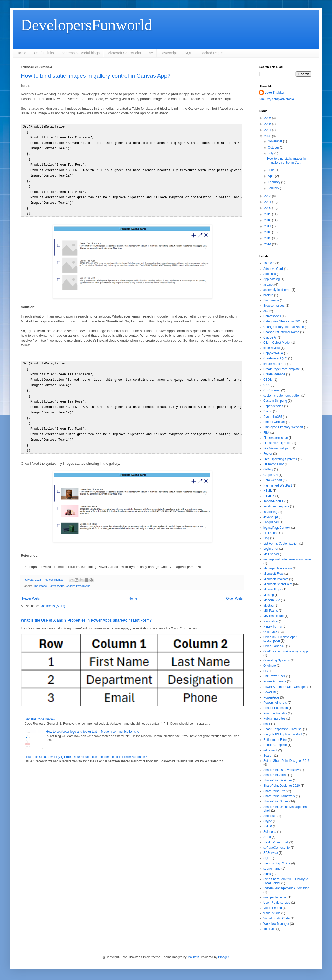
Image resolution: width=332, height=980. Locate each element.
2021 (268, 202)
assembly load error (277, 290)
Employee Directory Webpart (283, 427)
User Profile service (277, 903)
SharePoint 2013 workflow (281, 770)
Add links (270, 274)
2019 (268, 214)
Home (21, 53)
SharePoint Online (276, 801)
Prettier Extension (276, 708)
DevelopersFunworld (87, 25)
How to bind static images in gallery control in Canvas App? (96, 76)
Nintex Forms (272, 626)
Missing (269, 595)
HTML (268, 491)
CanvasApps (56, 577)
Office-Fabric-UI (274, 646)
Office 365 (270, 632)
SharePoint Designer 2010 (282, 786)
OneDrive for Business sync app (285, 651)
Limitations (271, 533)
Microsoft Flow (273, 574)
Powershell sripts (275, 703)
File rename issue (276, 438)
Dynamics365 (273, 417)
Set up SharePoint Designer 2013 (286, 761)
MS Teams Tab (274, 616)
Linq (266, 538)
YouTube (269, 929)
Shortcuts (270, 816)
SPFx (267, 837)
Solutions (270, 832)
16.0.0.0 (269, 263)
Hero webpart (273, 480)
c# (151, 53)
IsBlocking (270, 512)
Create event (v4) (275, 358)
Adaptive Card (273, 269)
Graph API (270, 475)
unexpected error (275, 897)
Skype (268, 821)
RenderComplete (275, 745)
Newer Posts (31, 590)
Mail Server (271, 554)
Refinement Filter (275, 740)
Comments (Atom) (52, 597)
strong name (272, 869)
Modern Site (272, 600)
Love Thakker (275, 93)
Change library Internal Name (284, 327)
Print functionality (275, 713)
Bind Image (40, 577)
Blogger (223, 957)
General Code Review (40, 710)
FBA (266, 433)
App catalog (271, 279)
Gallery (70, 577)
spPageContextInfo (276, 848)
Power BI (270, 692)
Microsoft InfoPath (276, 579)
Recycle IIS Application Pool (283, 734)
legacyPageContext (277, 528)
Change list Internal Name (281, 332)
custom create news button (282, 396)
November (276, 141)
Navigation (271, 621)
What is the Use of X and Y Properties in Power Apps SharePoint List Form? (86, 611)
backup (268, 295)
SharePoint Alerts (275, 775)
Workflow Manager (276, 924)
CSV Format (272, 390)
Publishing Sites (274, 718)
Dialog (268, 411)
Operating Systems (276, 660)
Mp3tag (268, 605)
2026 (268, 118)
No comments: (54, 571)
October (274, 147)
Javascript (169, 53)
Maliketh (193, 957)
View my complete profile (277, 99)
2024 (268, 130)
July (271, 153)
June (272, 170)
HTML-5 (269, 496)
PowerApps (83, 577)
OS (265, 671)
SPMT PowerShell (276, 842)
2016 (268, 232)
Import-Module (273, 501)
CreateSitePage (274, 374)
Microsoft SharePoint (124, 53)
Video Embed (273, 908)
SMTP (268, 826)
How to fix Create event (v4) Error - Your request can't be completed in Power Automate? (86, 748)
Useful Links (44, 53)
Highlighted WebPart (278, 485)
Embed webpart (274, 422)
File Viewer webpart (277, 448)
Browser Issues (274, 306)
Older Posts (234, 590)
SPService (271, 853)
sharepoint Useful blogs (81, 53)
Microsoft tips (272, 589)
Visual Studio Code (276, 918)
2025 (268, 124)
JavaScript (271, 517)
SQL (188, 53)
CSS (267, 385)
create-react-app (275, 364)
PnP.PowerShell (274, 676)
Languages (271, 522)
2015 (268, 238)
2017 (268, 226)
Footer (268, 454)
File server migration (277, 443)
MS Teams (271, 611)
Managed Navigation (278, 568)
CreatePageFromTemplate (282, 369)
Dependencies (273, 406)
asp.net (268, 285)
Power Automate (275, 681)
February (275, 182)
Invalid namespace (276, 506)
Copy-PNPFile (273, 353)
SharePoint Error (275, 791)
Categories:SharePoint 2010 (283, 321)
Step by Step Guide (277, 863)
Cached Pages (212, 53)
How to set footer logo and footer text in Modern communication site (93, 723)
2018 (268, 220)
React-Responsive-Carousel (283, 729)
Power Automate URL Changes (285, 687)
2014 (268, 244)
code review (272, 348)
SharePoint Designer (278, 780)
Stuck (267, 874)
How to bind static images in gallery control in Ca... (286, 160)
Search (268, 756)
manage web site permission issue (287, 559)
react (267, 724)
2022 (268, 196)
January (274, 188)
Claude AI (270, 337)
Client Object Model (277, 343)
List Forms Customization (281, 544)
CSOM (268, 380)
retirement (270, 750)
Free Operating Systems (280, 459)
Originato (270, 666)
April (271, 176)
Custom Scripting (275, 401)
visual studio (272, 913)
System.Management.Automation (286, 888)
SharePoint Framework (279, 796)
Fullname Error (274, 464)
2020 (268, 208)
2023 (268, 136)
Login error (271, 549)
